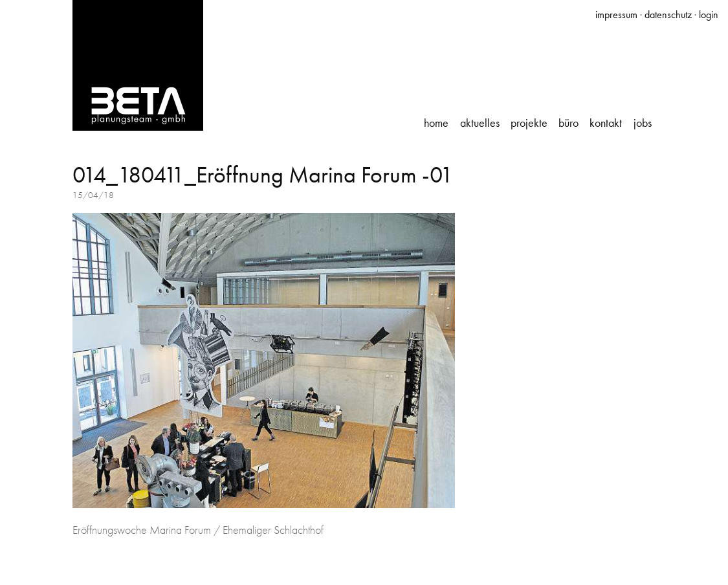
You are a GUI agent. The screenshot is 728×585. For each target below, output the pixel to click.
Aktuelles (480, 123)
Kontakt (606, 123)
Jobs (643, 123)
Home (436, 123)
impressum (616, 15)
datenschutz (668, 15)
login (709, 15)
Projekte (529, 123)
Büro (568, 123)
